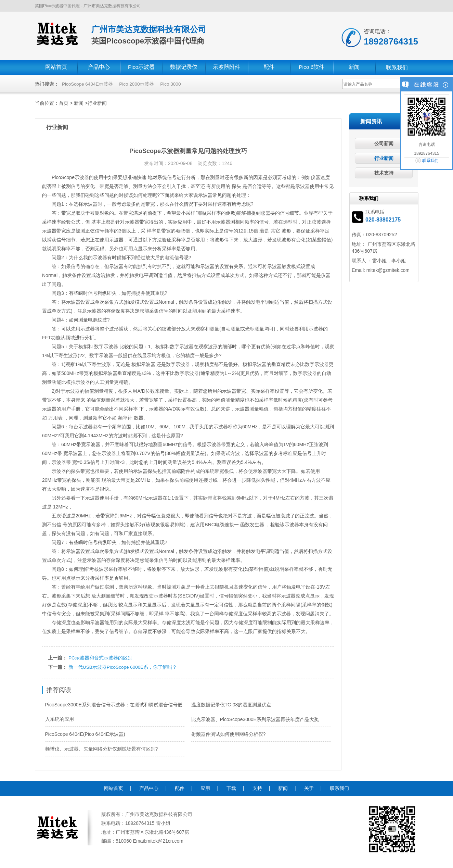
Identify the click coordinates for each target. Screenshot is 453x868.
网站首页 (56, 68)
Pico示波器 (141, 68)
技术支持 (384, 173)
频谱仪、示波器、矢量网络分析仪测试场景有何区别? (102, 748)
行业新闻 (97, 103)
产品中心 (99, 68)
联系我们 (397, 68)
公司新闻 (384, 143)
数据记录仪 (184, 68)
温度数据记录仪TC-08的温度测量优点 (231, 704)
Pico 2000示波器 (138, 84)
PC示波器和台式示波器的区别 (100, 658)
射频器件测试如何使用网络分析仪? (229, 733)
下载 (231, 788)
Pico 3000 (173, 84)
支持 (257, 788)
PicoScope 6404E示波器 (88, 84)
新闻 (354, 68)
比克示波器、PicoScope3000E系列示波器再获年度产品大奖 (255, 719)
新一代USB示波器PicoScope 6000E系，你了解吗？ (124, 667)
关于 (309, 788)
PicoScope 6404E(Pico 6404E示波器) (85, 733)
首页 (64, 103)
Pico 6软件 (312, 68)
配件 (269, 68)
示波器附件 (226, 68)
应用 (205, 788)
